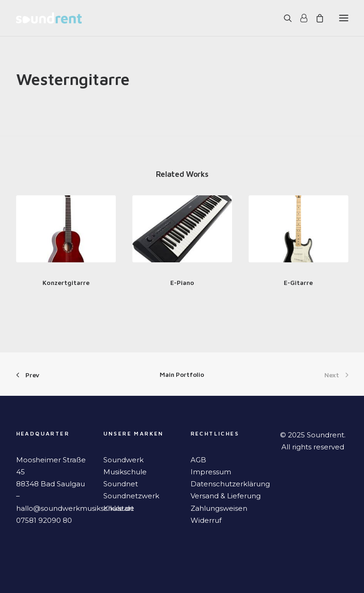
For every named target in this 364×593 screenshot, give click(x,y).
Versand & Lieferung (226, 496)
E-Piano (182, 282)
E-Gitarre (298, 282)
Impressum (211, 472)
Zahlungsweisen (219, 508)
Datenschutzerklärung (230, 484)
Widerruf (206, 520)
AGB (198, 460)
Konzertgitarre (66, 282)
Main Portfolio (182, 374)
